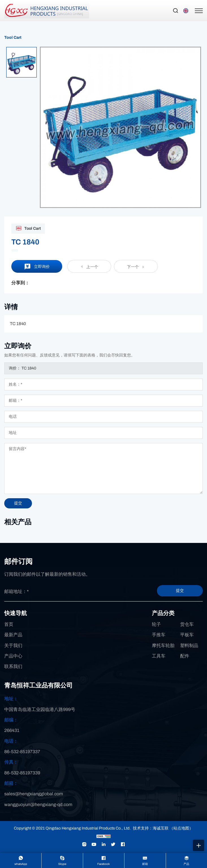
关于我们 (13, 645)
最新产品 (13, 635)
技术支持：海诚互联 (151, 828)
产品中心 (13, 656)
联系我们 (13, 666)
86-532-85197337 (22, 752)
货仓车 (187, 624)
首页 (9, 624)
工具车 (159, 656)
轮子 (156, 624)
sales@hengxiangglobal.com (34, 794)
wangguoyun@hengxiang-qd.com (38, 804)
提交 (180, 591)
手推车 (159, 635)
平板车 (187, 635)
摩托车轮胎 (163, 645)
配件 (185, 656)
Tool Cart (13, 37)
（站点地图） (181, 828)
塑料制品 (189, 645)
